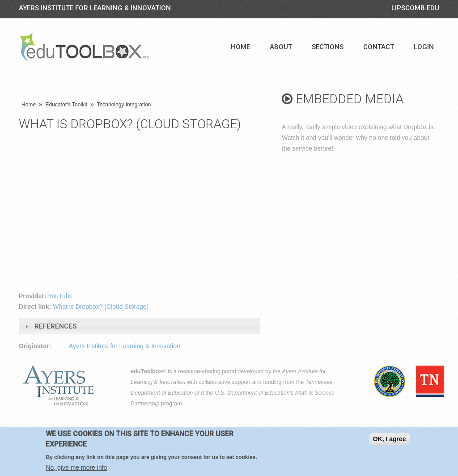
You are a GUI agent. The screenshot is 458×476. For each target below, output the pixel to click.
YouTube (60, 296)
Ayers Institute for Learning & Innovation (95, 8)
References (55, 326)
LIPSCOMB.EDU (415, 8)
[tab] (140, 326)
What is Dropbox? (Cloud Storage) (101, 307)
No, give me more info (76, 468)
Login (424, 47)
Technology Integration (124, 105)
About (281, 47)
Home (240, 47)
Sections (328, 47)
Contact (379, 47)
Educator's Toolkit (66, 105)
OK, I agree (390, 439)
